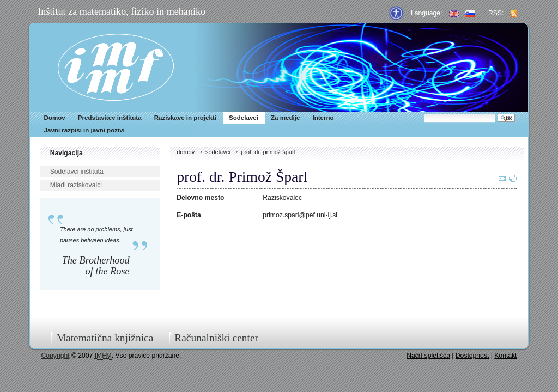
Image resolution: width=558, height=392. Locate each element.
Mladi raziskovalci (76, 185)
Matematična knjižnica (105, 338)
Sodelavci (244, 118)
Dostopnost (472, 356)
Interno (323, 118)
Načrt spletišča (428, 356)
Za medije (285, 118)
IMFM (116, 67)
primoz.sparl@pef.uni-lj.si (300, 215)
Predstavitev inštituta (110, 118)
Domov (55, 118)
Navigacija (66, 153)
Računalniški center (216, 338)
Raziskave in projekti (185, 118)
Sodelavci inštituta (77, 171)
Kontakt (505, 356)
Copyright (56, 356)
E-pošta (189, 215)
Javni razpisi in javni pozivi (84, 130)
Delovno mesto (200, 198)
